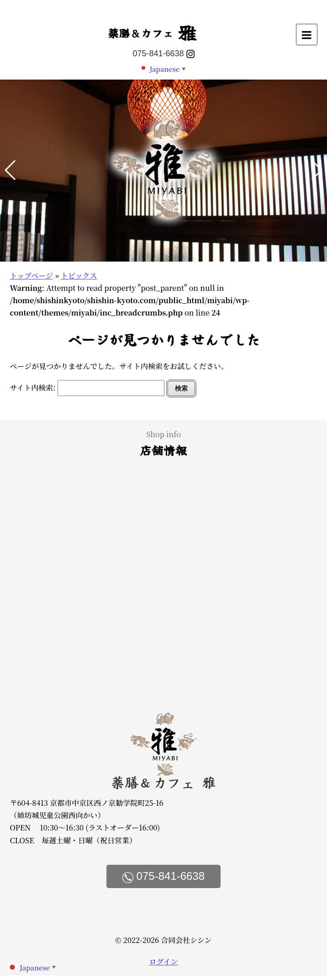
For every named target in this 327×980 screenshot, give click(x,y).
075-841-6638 (158, 54)
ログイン (163, 961)
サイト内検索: (32, 388)
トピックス (79, 276)
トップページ (31, 276)
